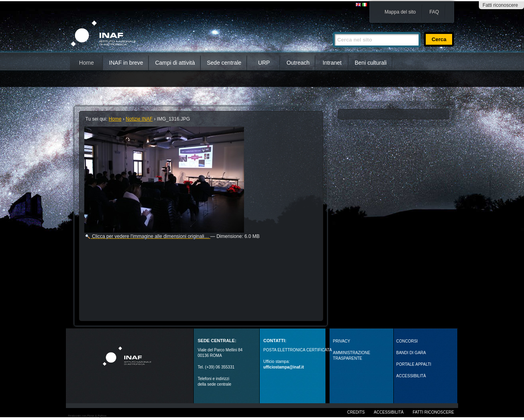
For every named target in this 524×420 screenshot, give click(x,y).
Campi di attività (175, 63)
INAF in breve (126, 63)
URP (264, 63)
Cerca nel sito (332, 29)
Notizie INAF (139, 119)
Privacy (342, 341)
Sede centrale (224, 63)
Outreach (298, 63)
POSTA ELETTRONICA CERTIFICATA (298, 350)
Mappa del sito (400, 12)
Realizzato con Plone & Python (87, 416)
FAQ (434, 12)
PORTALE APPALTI (414, 364)
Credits (356, 412)
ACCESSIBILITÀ (411, 376)
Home (86, 63)
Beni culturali (371, 63)
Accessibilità (389, 412)
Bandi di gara (411, 353)
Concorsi (407, 341)
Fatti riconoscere (500, 5)
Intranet (332, 63)
